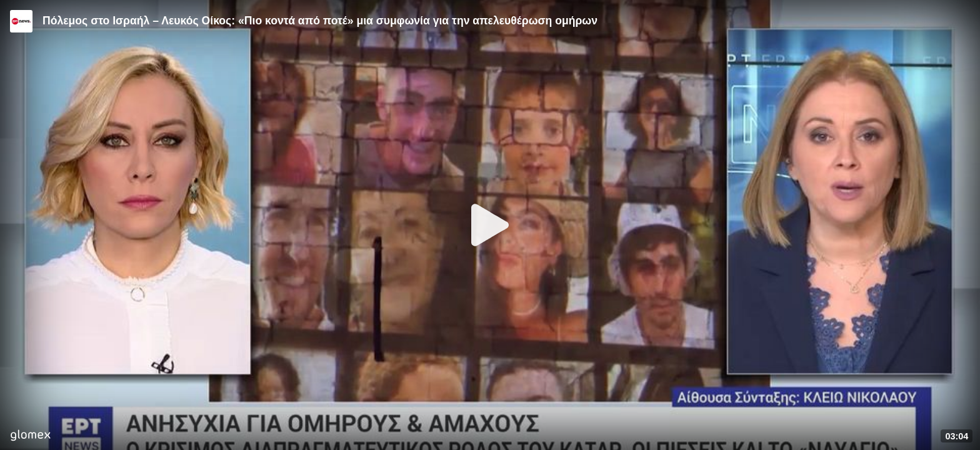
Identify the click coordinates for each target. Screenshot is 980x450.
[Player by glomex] (30, 437)
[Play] (490, 225)
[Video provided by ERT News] (21, 21)
